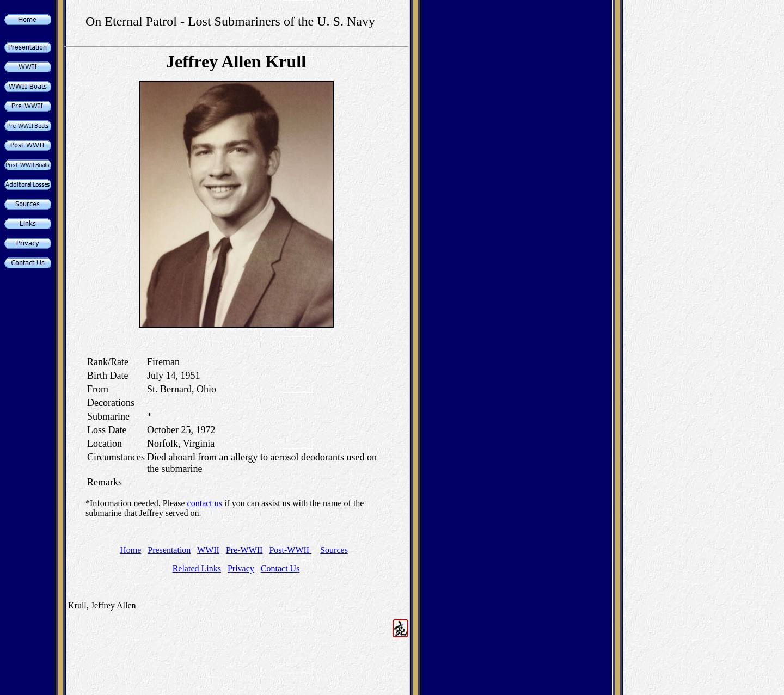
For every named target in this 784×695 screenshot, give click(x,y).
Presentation (169, 550)
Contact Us (280, 568)
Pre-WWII (244, 550)
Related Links (197, 568)
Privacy (241, 568)
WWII (208, 550)
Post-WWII (290, 550)
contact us (205, 503)
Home (130, 550)
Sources (334, 550)
